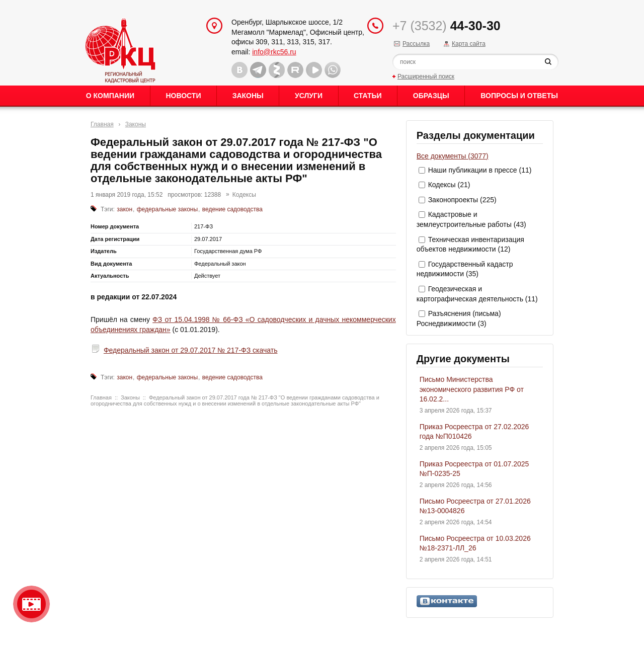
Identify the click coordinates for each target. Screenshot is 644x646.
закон (125, 209)
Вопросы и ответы (519, 96)
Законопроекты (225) (462, 200)
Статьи (368, 96)
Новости (183, 96)
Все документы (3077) (453, 156)
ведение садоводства (232, 209)
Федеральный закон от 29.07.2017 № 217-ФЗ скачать (191, 350)
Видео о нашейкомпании (31, 604)
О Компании (110, 96)
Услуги (309, 96)
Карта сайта (469, 44)
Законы (248, 96)
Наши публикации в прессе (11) (480, 170)
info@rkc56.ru (274, 52)
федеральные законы (167, 209)
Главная (102, 124)
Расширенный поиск (426, 76)
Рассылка (416, 44)
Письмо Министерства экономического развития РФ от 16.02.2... (472, 389)
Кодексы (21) (449, 185)
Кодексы (244, 195)
